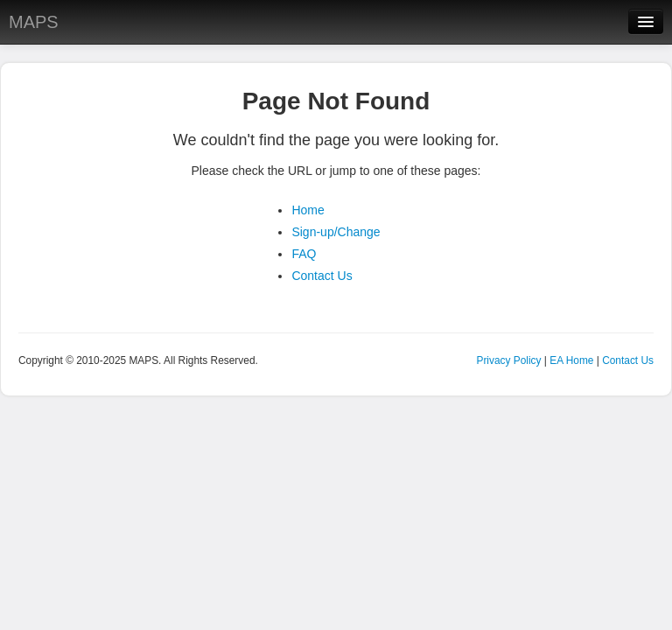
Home (308, 210)
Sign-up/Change (336, 232)
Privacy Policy (508, 360)
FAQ (304, 254)
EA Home (571, 360)
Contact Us (322, 276)
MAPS (34, 22)
